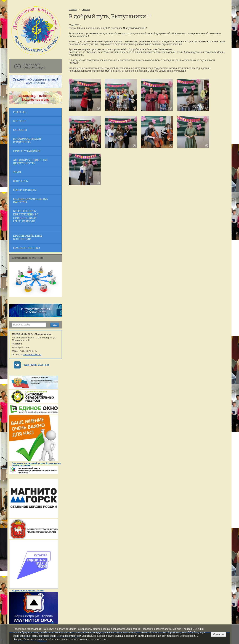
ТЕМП (17, 172)
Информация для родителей (27, 140)
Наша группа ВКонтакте (36, 365)
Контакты (21, 181)
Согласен (218, 634)
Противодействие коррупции (28, 237)
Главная (20, 112)
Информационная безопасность (35, 311)
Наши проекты (25, 190)
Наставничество (26, 248)
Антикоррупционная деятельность (30, 162)
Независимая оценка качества (30, 201)
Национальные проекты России (28, 591)
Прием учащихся (27, 151)
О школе (20, 121)
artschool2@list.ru (32, 355)
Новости (20, 130)
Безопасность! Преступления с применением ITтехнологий (26, 216)
